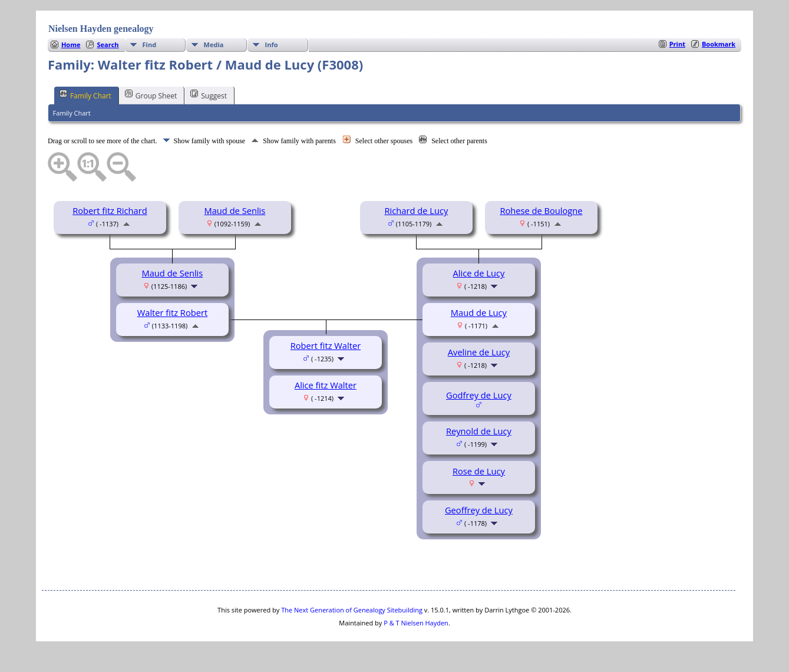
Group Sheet (151, 95)
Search (108, 45)
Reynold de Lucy (479, 431)
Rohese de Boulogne (541, 210)
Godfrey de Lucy (479, 395)
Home (71, 45)
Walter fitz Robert (172, 312)
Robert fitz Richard (110, 210)
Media (214, 45)
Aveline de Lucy (479, 352)
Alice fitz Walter (326, 385)
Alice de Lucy (479, 273)
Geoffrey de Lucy (479, 510)
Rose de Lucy (479, 471)
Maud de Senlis (235, 210)
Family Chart (85, 95)
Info (272, 45)
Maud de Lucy (479, 312)
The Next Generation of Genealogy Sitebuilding (352, 610)
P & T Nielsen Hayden (416, 623)
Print (677, 44)
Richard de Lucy (417, 210)
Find (150, 45)
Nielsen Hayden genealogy (101, 29)
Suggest (209, 95)
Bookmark (719, 44)
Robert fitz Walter (326, 345)
